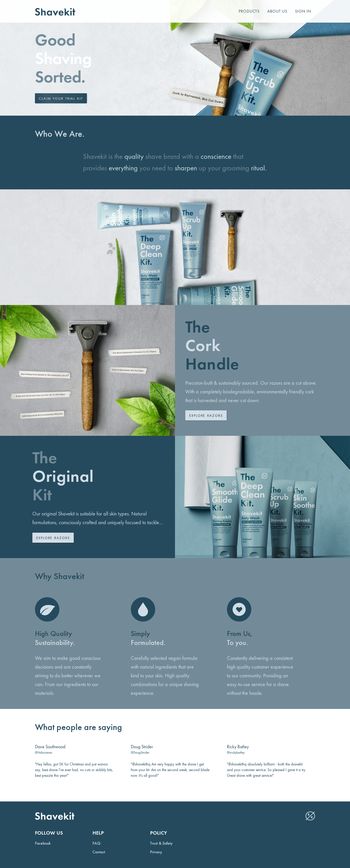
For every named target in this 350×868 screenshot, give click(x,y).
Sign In (303, 11)
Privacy (156, 852)
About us (277, 11)
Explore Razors (206, 416)
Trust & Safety (161, 843)
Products (249, 11)
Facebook (43, 843)
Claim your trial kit (61, 99)
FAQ (96, 843)
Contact (99, 852)
